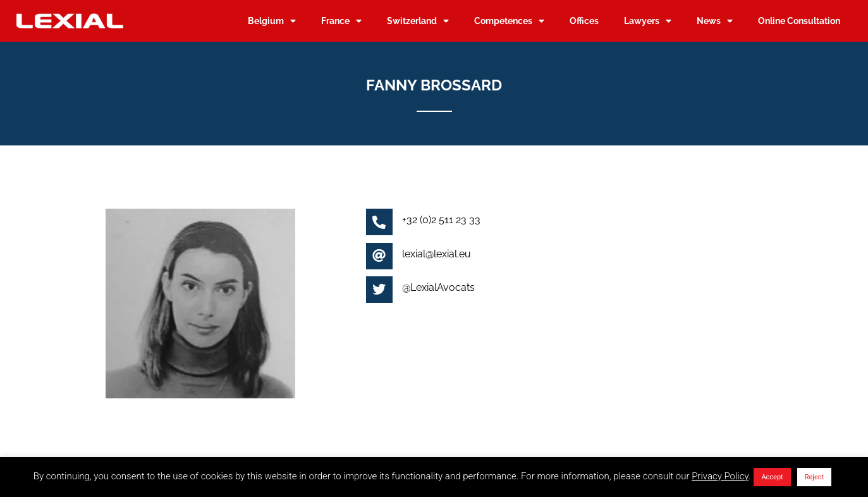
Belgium (272, 21)
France (341, 21)
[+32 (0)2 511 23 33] (379, 222)
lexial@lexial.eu (437, 254)
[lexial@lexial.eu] (379, 256)
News (715, 21)
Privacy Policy (720, 476)
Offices (584, 21)
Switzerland (418, 21)
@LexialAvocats (438, 287)
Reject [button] (814, 477)
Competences (509, 21)
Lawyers (648, 21)
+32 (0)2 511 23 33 (441, 220)
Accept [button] (772, 477)
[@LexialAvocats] (379, 290)
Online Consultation (799, 21)
